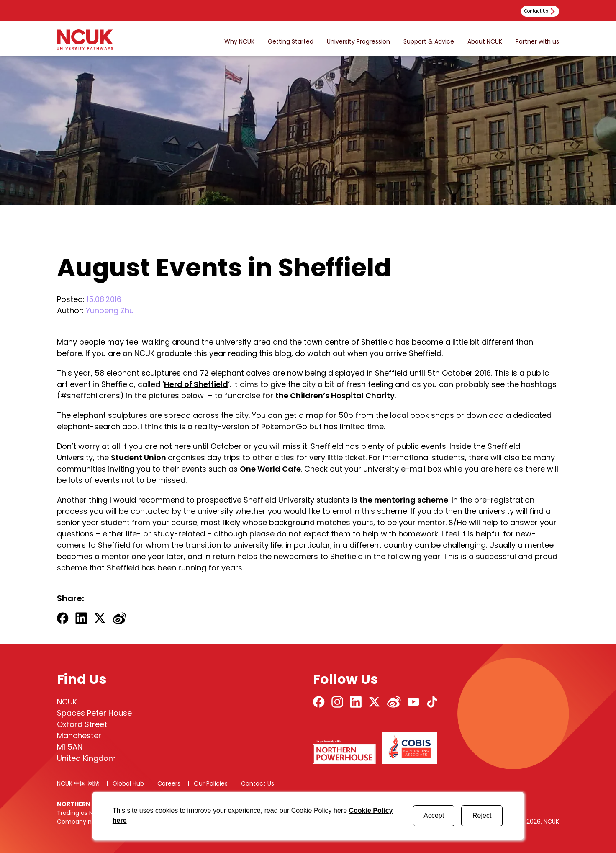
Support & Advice (429, 42)
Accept (434, 816)
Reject (482, 816)
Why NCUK (239, 42)
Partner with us (537, 42)
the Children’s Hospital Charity (335, 396)
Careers (169, 783)
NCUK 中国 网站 (78, 783)
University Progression (358, 42)
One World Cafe (270, 469)
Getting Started (291, 42)
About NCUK (485, 42)
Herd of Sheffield (196, 384)
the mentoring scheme (404, 500)
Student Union (139, 457)
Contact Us (258, 783)
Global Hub (128, 783)
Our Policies (211, 783)
